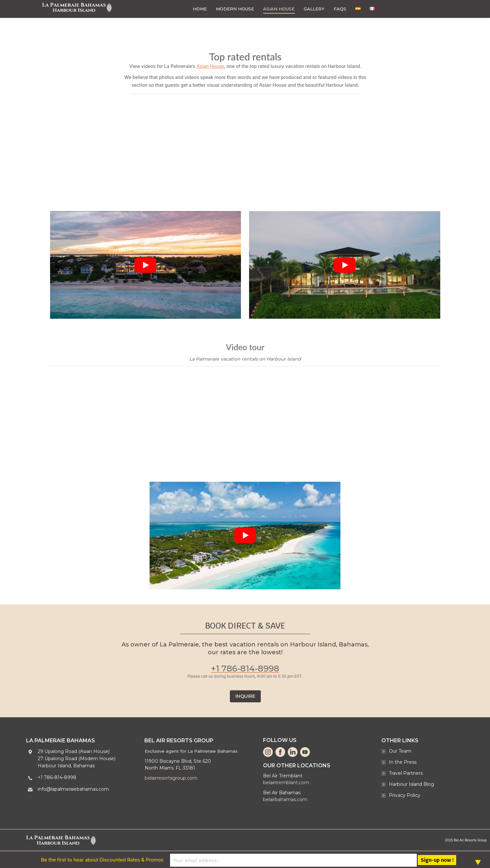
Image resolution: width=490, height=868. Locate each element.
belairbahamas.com (285, 799)
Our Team (400, 751)
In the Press (403, 762)
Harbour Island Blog (411, 784)
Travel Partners (406, 773)
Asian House (210, 66)
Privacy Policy (405, 795)
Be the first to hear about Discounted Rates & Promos (186, 859)
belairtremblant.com (286, 783)
